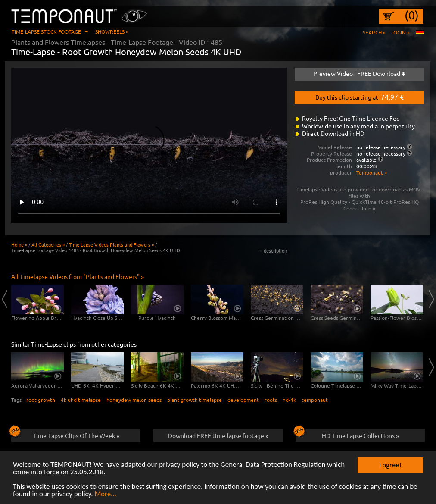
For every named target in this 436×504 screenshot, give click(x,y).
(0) (412, 15)
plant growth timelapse (195, 400)
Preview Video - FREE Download (359, 73)
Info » (369, 208)
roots (271, 400)
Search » (374, 32)
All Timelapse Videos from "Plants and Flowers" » (78, 276)
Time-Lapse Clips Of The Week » (65, 434)
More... (105, 495)
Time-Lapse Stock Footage (46, 31)
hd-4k (289, 400)
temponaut (315, 400)
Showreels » (112, 31)
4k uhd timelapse (81, 400)
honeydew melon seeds (134, 400)
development (243, 400)
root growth (41, 400)
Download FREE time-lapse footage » (218, 435)
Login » (400, 32)
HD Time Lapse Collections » (347, 434)
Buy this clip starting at (360, 97)
